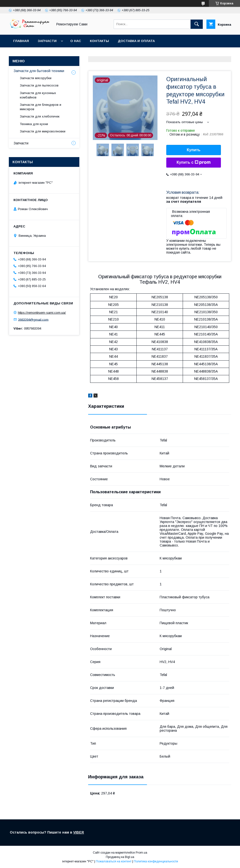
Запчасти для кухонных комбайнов (38, 95)
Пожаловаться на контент (114, 861)
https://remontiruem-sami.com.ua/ (42, 313)
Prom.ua (141, 853)
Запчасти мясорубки (36, 78)
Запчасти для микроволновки (43, 131)
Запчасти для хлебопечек (40, 116)
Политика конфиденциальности (156, 861)
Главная (21, 41)
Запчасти (47, 41)
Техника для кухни (34, 124)
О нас (76, 41)
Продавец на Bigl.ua (120, 857)
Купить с (194, 162)
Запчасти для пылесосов (39, 85)
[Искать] (197, 24)
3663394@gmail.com (33, 319)
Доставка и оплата (136, 41)
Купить (194, 150)
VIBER (79, 832)
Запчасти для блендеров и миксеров (41, 107)
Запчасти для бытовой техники (39, 71)
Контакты (99, 41)
